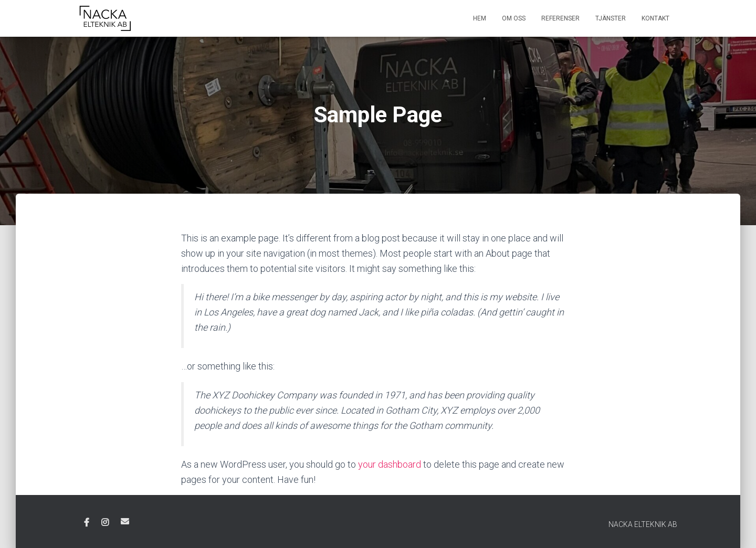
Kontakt (655, 18)
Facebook (87, 523)
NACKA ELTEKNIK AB (643, 524)
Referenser (560, 18)
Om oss (514, 18)
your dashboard (390, 464)
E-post (125, 521)
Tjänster (611, 18)
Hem (480, 18)
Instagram (105, 523)
